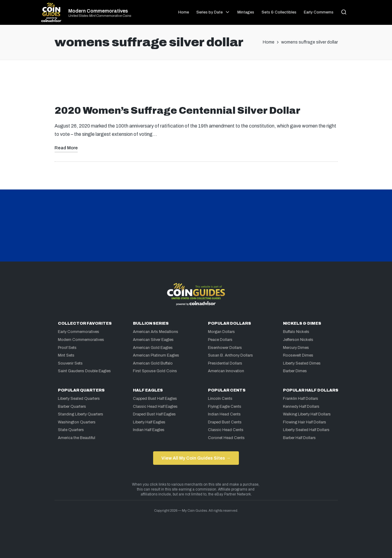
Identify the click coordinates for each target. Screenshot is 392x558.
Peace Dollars (220, 340)
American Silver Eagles (153, 340)
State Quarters (71, 430)
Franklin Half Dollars (301, 399)
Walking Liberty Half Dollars (307, 414)
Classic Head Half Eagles (155, 407)
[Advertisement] (196, 85)
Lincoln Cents (220, 399)
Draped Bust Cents (225, 422)
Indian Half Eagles (149, 430)
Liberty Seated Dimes (302, 363)
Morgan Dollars (221, 332)
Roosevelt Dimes (298, 355)
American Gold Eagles (153, 348)
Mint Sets (66, 355)
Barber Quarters (72, 407)
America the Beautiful (77, 438)
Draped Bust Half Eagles (154, 414)
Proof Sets (67, 348)
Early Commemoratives (79, 332)
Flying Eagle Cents (225, 407)
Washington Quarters (77, 422)
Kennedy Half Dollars (301, 407)
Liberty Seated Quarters (79, 399)
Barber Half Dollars (299, 438)
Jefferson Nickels (298, 340)
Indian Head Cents (224, 414)
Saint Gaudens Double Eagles (84, 371)
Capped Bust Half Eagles (155, 399)
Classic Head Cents (226, 430)
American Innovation (226, 371)
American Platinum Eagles (156, 355)
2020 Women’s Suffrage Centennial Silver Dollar (177, 111)
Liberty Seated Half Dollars (306, 430)
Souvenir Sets (70, 363)
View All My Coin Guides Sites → (196, 458)
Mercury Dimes (296, 348)
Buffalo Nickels (296, 332)
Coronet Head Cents (226, 438)
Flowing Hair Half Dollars (305, 422)
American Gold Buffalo (153, 363)
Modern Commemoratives (98, 11)
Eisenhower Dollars (225, 348)
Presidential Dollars (225, 363)
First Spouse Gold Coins (155, 371)
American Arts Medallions (156, 332)
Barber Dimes (295, 371)
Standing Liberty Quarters (81, 414)
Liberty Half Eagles (149, 422)
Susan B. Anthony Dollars (230, 355)
